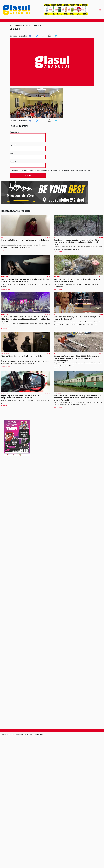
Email (13, 153)
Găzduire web (33, 735)
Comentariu (15, 132)
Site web (13, 162)
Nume (13, 145)
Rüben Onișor (18, 25)
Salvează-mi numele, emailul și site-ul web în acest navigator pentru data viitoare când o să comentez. (51, 170)
